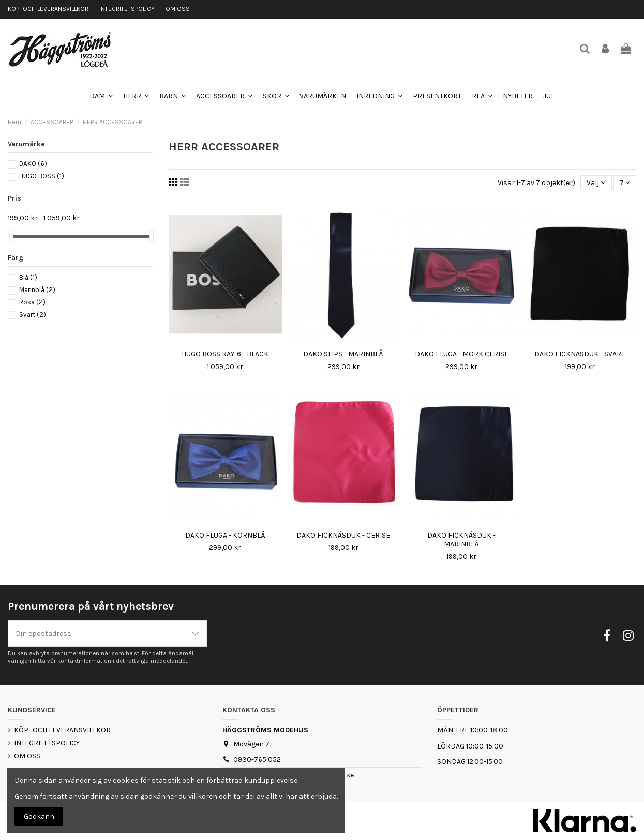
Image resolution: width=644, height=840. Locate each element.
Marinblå (37, 290)
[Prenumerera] (196, 633)
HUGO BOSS (42, 176)
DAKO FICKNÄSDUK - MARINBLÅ (461, 540)
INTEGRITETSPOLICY (128, 9)
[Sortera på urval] (596, 183)
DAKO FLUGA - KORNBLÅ (225, 535)
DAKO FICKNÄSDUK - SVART (580, 354)
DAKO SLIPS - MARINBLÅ (343, 354)
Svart (33, 315)
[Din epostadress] (96, 633)
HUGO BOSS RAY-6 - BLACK (225, 354)
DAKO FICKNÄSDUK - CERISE (343, 535)
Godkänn (39, 816)
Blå (28, 277)
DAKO (33, 164)
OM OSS (178, 9)
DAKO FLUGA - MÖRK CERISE (462, 354)
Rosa (32, 302)
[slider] (11, 236)
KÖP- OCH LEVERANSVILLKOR (49, 9)
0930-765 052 (257, 760)
